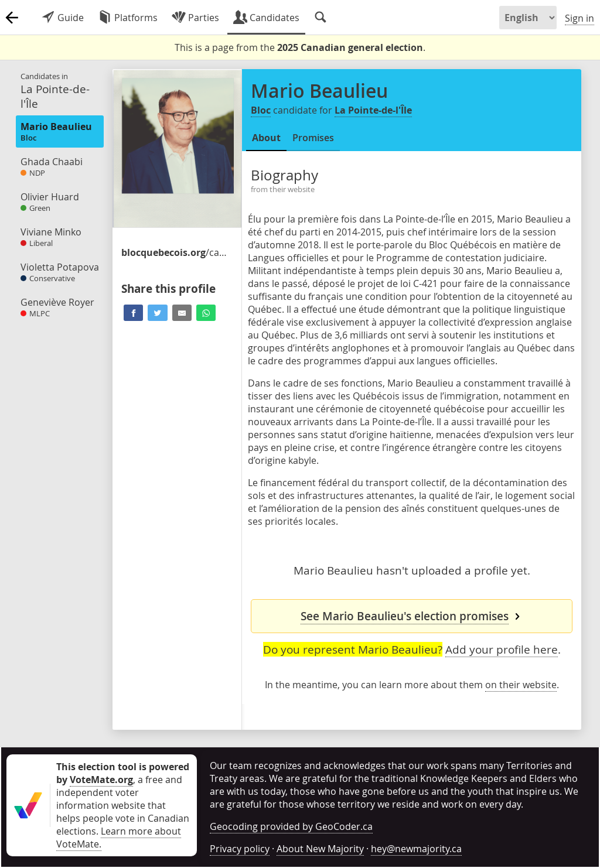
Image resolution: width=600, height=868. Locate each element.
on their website (521, 685)
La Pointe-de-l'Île (373, 110)
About (266, 138)
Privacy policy (240, 849)
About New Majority (320, 849)
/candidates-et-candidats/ (174, 252)
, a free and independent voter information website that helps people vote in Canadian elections (123, 799)
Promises (313, 138)
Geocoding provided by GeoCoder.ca (291, 826)
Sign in (579, 18)
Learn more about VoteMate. (119, 838)
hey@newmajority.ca (416, 849)
